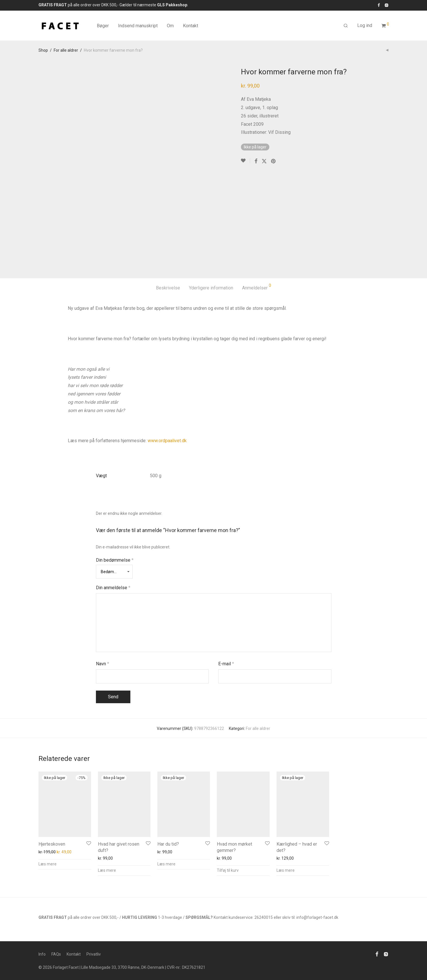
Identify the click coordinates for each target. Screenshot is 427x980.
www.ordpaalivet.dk (167, 441)
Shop (43, 50)
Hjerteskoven (52, 844)
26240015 (264, 917)
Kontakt (191, 26)
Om (170, 26)
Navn (103, 664)
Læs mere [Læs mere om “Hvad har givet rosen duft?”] (107, 870)
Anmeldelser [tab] (257, 287)
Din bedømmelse (115, 560)
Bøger (103, 26)
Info (42, 954)
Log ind (365, 25)
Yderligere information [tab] (211, 288)
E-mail (226, 664)
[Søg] (346, 26)
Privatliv (94, 954)
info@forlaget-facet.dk (317, 917)
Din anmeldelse (113, 588)
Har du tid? (168, 844)
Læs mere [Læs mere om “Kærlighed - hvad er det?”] (286, 870)
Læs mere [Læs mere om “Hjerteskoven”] (48, 864)
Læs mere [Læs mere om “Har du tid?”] (166, 864)
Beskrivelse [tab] (168, 288)
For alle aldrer (66, 50)
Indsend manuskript (138, 26)
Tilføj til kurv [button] (228, 870)
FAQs (56, 954)
